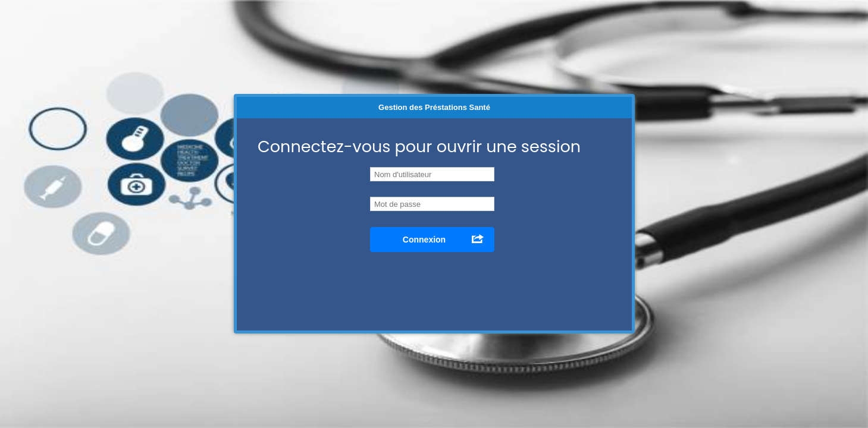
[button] (432, 240)
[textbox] (432, 204)
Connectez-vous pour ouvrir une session (419, 147)
